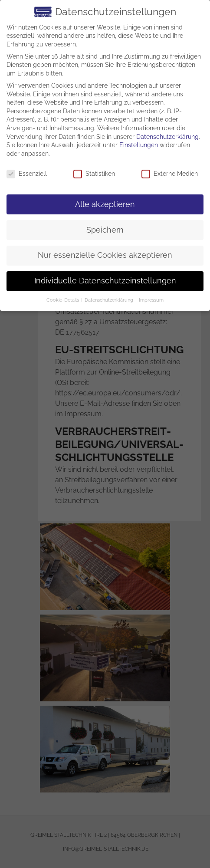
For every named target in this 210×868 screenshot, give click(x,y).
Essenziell (27, 174)
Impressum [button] (151, 300)
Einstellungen (139, 145)
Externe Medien (170, 174)
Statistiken (94, 174)
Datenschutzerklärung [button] (110, 300)
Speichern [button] (105, 230)
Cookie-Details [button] (63, 300)
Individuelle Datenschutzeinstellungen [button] (105, 281)
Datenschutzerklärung (167, 137)
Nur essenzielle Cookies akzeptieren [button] (105, 255)
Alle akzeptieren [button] (105, 204)
